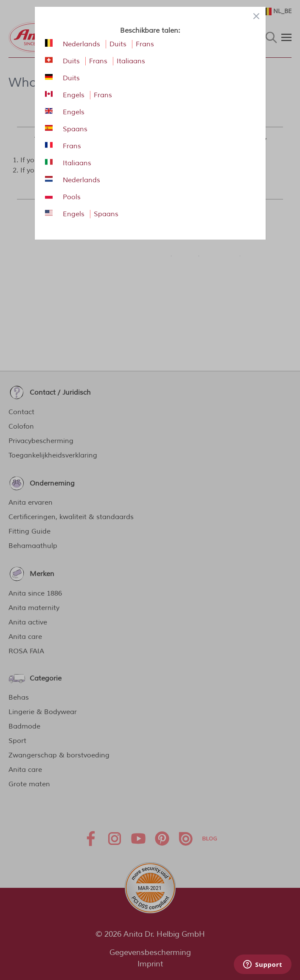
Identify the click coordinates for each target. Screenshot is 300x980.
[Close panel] (256, 16)
